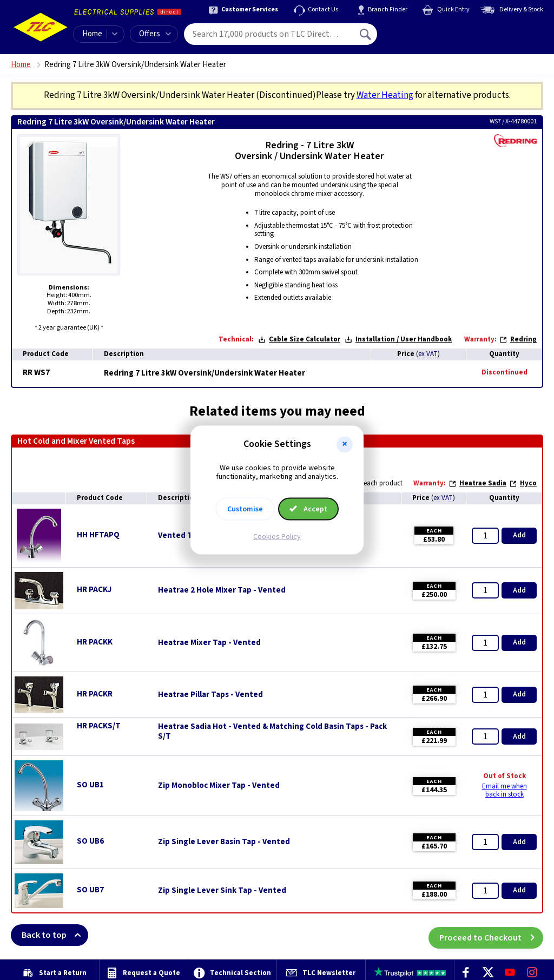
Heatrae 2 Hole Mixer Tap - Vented (222, 590)
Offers (155, 34)
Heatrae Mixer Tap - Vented (209, 643)
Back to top (55, 935)
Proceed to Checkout (491, 935)
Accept (308, 509)
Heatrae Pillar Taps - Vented (210, 695)
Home (92, 34)
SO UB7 (90, 890)
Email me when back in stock (504, 791)
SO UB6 (90, 841)
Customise (245, 509)
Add (519, 535)
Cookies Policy (277, 537)
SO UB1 (90, 785)
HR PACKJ (94, 590)
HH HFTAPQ (98, 535)
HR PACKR (95, 694)
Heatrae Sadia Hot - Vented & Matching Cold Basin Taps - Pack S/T (272, 732)
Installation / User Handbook (398, 339)
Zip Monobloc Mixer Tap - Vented (219, 786)
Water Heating (385, 95)
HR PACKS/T (99, 726)
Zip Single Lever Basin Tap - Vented (224, 842)
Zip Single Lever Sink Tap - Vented (222, 891)
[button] (345, 444)
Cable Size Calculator (299, 339)
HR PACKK (95, 642)
